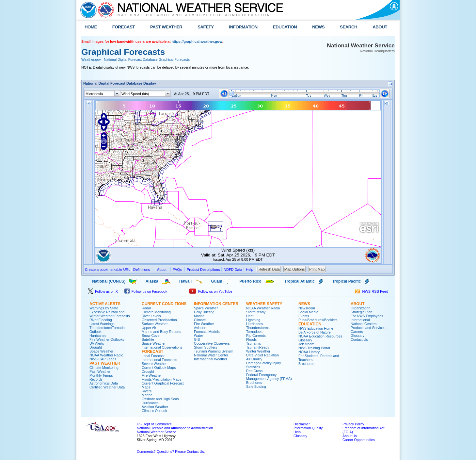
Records (96, 379)
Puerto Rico (250, 281)
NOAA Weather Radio (106, 355)
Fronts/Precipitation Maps (161, 379)
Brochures (254, 383)
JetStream (306, 344)
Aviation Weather (155, 407)
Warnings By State (104, 308)
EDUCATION (285, 27)
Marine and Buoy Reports (161, 332)
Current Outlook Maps (159, 368)
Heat (250, 316)
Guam (217, 281)
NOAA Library (309, 352)
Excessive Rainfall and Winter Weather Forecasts (110, 314)
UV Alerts (97, 343)
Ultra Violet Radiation (262, 355)
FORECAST (124, 27)
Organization (360, 308)
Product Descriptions (203, 270)
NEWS (318, 27)
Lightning (253, 320)
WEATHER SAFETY (264, 304)
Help (297, 432)
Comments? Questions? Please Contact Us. (171, 452)
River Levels (151, 316)
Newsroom (307, 308)
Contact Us (359, 339)
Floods (251, 339)
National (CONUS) (103, 281)
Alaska (152, 281)
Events (304, 316)
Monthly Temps (101, 375)
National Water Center (211, 355)
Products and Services (368, 328)
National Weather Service (157, 432)
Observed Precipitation (159, 320)
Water (198, 336)
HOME (91, 27)
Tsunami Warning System (214, 351)
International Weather (211, 359)
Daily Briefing (204, 312)
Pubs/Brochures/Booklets (318, 320)
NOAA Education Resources (320, 336)
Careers (357, 332)
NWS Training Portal (314, 348)
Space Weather (101, 351)
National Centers (364, 324)
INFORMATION (243, 27)
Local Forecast (153, 356)
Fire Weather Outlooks (107, 339)
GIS (197, 339)
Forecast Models (207, 332)
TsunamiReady (258, 347)
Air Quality (254, 359)
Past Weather (100, 371)
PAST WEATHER (166, 27)
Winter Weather (258, 351)
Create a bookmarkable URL (108, 270)
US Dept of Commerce (154, 424)
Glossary (305, 340)
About (162, 270)
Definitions (142, 270)
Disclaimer (302, 424)
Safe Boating (256, 386)
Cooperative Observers (212, 343)
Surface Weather (155, 324)
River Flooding (101, 320)
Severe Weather (154, 364)
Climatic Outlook (154, 411)
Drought (96, 347)
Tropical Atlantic (300, 281)
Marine (147, 395)
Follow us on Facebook (146, 291)
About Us (350, 436)
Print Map (317, 269)
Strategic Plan (361, 312)
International (360, 320)
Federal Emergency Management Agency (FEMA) (269, 377)
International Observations (162, 347)
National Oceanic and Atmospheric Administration (175, 428)
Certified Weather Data (107, 387)
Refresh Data (269, 269)
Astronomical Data (104, 383)
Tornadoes (254, 332)
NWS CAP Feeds (103, 359)
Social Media (308, 312)
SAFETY (206, 27)
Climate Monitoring (104, 368)
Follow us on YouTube (211, 291)
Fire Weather (152, 375)
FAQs (177, 270)
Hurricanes (98, 336)
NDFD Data (233, 270)
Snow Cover (151, 336)
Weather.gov (91, 59)
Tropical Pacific (346, 281)
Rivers (147, 391)
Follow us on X (103, 291)
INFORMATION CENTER (216, 304)
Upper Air (149, 328)
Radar (146, 308)
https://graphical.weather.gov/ (197, 41)
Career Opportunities (359, 440)
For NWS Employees (367, 316)
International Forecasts (159, 360)
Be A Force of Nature (315, 332)
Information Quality (308, 428)
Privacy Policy (353, 424)
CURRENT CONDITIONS (164, 304)
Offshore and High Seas (160, 399)
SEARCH (349, 27)
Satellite (148, 339)
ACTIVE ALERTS (105, 304)
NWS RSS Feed (372, 291)
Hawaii (185, 281)
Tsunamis (254, 343)
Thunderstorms (258, 328)
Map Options (294, 269)
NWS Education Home (316, 328)
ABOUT (380, 27)
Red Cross (254, 371)
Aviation (200, 328)
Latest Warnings (102, 324)
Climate (200, 320)
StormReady (256, 312)
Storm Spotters (206, 347)
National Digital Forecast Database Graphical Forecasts (147, 59)
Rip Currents (256, 336)
